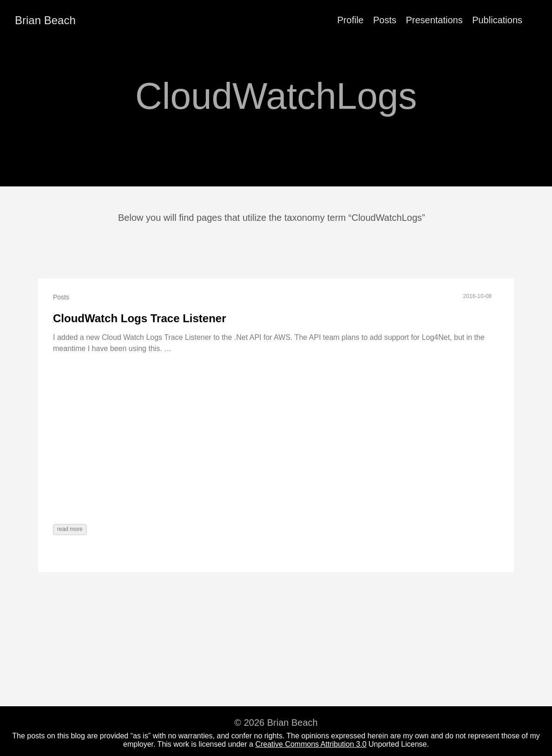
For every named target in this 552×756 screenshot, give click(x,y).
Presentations (434, 20)
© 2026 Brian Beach (276, 723)
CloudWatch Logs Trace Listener (140, 318)
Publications (497, 20)
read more (70, 529)
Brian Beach (45, 20)
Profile (351, 20)
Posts (385, 20)
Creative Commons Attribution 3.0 (311, 744)
